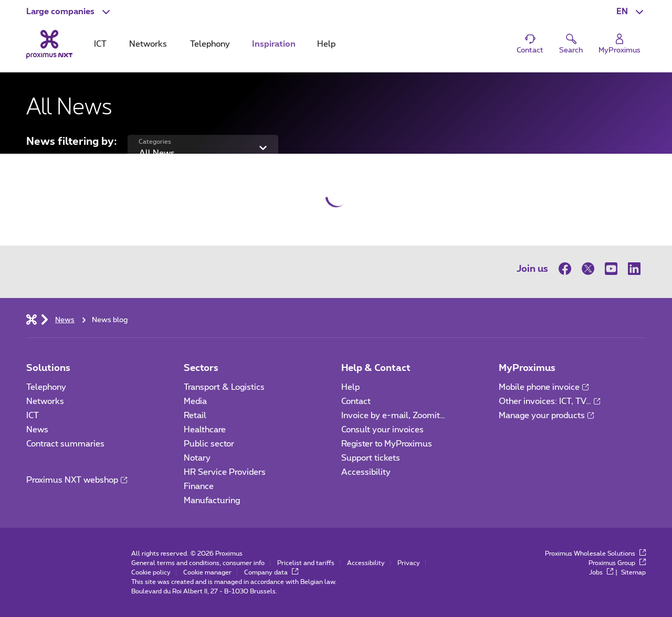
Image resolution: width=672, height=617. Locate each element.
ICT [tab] (100, 44)
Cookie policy (151, 572)
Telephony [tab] (210, 44)
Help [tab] (326, 44)
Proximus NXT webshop (77, 480)
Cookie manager (207, 572)
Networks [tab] (148, 44)
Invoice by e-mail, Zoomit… (393, 416)
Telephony (46, 387)
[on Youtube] (611, 269)
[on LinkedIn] (634, 269)
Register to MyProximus (387, 444)
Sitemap (633, 572)
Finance (199, 486)
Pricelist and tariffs (306, 563)
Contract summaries (65, 444)
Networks (45, 401)
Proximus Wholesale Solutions (595, 554)
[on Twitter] (588, 269)
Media (195, 401)
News (37, 430)
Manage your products (546, 416)
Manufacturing (212, 501)
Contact (356, 401)
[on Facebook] (568, 269)
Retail (195, 416)
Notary (197, 458)
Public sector (209, 444)
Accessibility (366, 472)
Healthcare (205, 430)
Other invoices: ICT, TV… (549, 401)
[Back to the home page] (49, 44)
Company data (271, 572)
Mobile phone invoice (544, 387)
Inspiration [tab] (274, 44)
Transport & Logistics (224, 387)
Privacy (409, 563)
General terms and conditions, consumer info (198, 563)
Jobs (601, 572)
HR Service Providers (225, 472)
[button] (69, 12)
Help (350, 387)
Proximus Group (617, 563)
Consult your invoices (382, 430)
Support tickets (371, 458)
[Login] (619, 44)
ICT (33, 416)
